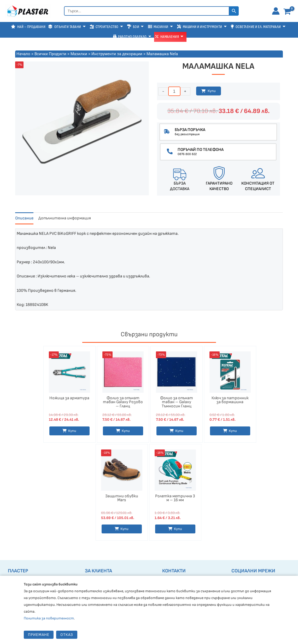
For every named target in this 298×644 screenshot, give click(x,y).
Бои (136, 27)
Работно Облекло (132, 37)
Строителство (106, 27)
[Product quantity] (174, 91)
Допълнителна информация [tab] (65, 218)
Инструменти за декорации (117, 54)
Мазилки (161, 27)
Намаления (170, 37)
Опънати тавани (67, 27)
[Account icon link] (276, 11)
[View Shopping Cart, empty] (288, 12)
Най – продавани (28, 27)
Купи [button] (126, 431)
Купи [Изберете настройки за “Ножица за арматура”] (72, 431)
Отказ (67, 635)
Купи (212, 91)
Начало (23, 54)
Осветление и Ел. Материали (258, 27)
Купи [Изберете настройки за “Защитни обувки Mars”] (124, 531)
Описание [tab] (24, 218)
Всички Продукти (50, 54)
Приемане (39, 635)
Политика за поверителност (49, 618)
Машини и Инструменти (202, 27)
